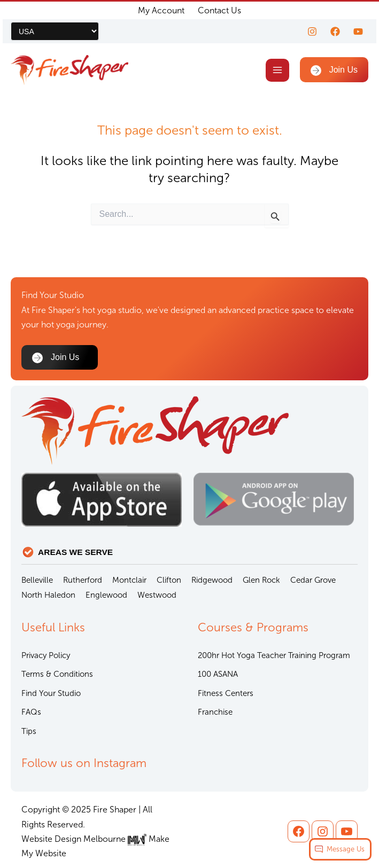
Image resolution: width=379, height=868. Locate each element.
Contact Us (219, 10)
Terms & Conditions (57, 674)
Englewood (106, 595)
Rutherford (83, 580)
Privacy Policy (46, 655)
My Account (161, 10)
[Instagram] (312, 32)
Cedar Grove (313, 580)
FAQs (31, 712)
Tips (29, 731)
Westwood (157, 595)
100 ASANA (218, 674)
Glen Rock (261, 580)
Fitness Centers (226, 693)
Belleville (37, 580)
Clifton (169, 580)
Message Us (346, 849)
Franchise (215, 712)
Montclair (129, 580)
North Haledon (48, 595)
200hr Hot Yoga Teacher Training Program (274, 655)
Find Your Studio (51, 693)
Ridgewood (212, 580)
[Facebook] (335, 32)
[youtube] (358, 32)
